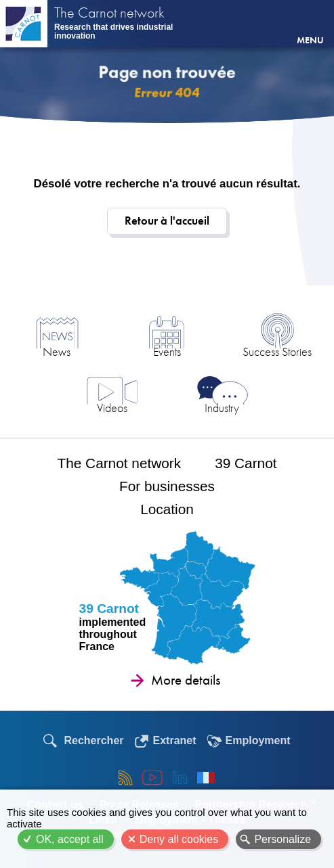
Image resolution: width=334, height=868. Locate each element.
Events (167, 351)
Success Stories (277, 351)
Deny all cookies (179, 839)
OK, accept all (70, 839)
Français (206, 777)
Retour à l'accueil (167, 221)
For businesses (167, 486)
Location (167, 509)
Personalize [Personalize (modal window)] (283, 839)
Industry (222, 408)
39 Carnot (246, 463)
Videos (112, 408)
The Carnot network (109, 14)
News (57, 351)
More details (186, 680)
